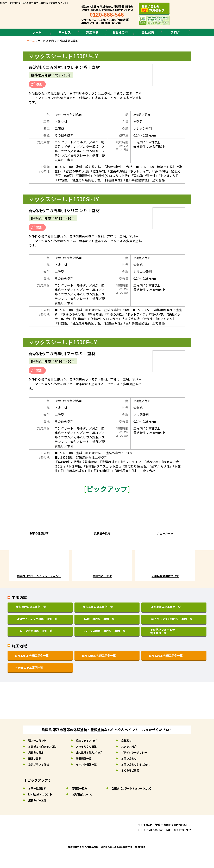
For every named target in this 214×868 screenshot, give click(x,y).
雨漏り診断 (35, 758)
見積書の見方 (36, 752)
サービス (65, 32)
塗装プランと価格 (39, 764)
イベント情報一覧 (89, 764)
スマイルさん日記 (89, 746)
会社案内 (148, 32)
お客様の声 (120, 32)
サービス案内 (46, 41)
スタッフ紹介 (133, 746)
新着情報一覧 (86, 758)
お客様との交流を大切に (43, 746)
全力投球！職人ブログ (92, 752)
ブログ (175, 32)
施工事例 (92, 32)
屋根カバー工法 (38, 800)
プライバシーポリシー (139, 752)
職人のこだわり (38, 740)
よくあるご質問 (134, 770)
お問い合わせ (133, 758)
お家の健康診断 (38, 788)
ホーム (37, 32)
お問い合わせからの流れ (140, 764)
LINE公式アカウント (41, 794)
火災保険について (84, 794)
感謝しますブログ (89, 740)
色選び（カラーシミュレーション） (136, 788)
